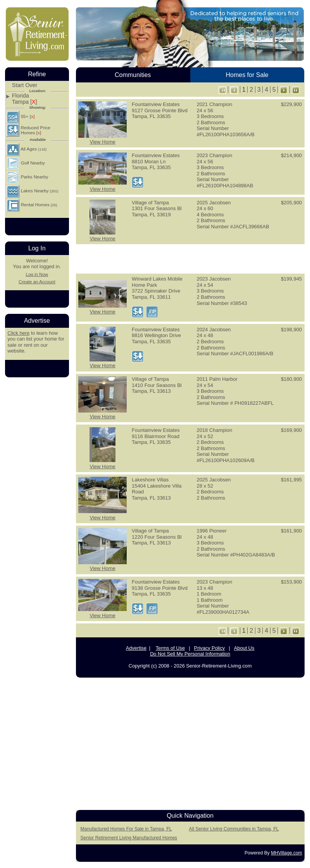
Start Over (25, 85)
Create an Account (37, 282)
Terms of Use (170, 648)
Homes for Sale (247, 75)
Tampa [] (25, 102)
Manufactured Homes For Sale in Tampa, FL (126, 829)
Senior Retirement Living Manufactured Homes (129, 838)
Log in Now (37, 274)
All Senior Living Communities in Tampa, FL (234, 829)
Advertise (136, 648)
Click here (18, 333)
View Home (102, 142)
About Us (244, 648)
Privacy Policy (210, 648)
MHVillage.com (286, 853)
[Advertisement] (37, 500)
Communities (133, 75)
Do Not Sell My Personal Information (190, 654)
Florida (21, 96)
